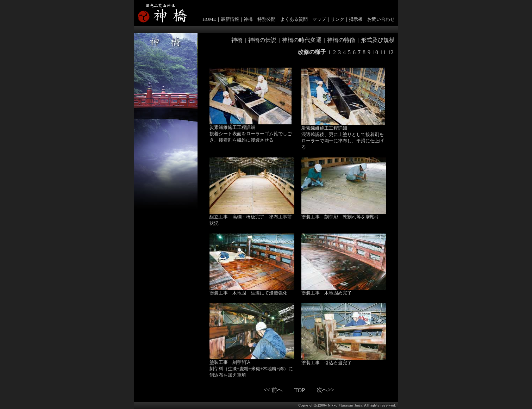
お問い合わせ (381, 19)
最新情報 (230, 19)
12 (391, 52)
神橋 (248, 19)
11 (383, 52)
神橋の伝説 (262, 40)
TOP (300, 390)
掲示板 (356, 19)
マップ (319, 19)
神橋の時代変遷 (302, 40)
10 (375, 52)
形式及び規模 (378, 40)
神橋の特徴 (341, 40)
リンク (337, 19)
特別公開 (267, 19)
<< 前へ (273, 390)
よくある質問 (294, 19)
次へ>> (325, 390)
